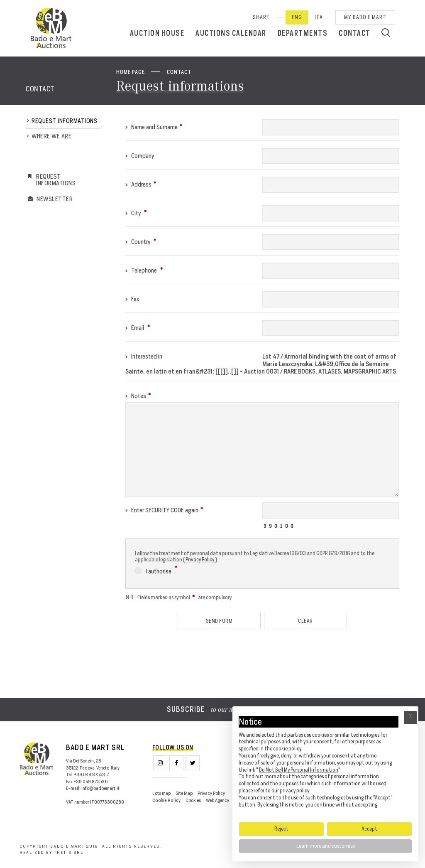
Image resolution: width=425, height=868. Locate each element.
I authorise (156, 570)
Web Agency (217, 800)
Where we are (51, 136)
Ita (319, 17)
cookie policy (287, 749)
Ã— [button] (410, 718)
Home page (131, 72)
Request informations (64, 121)
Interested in (144, 356)
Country (141, 242)
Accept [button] (369, 829)
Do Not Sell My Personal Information (299, 770)
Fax (132, 299)
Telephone (144, 270)
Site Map (184, 793)
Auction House (157, 33)
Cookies (193, 800)
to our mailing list (213, 710)
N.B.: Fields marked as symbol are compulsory (179, 597)
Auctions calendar (231, 33)
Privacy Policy (200, 559)
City (136, 213)
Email (138, 328)
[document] (325, 764)
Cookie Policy (166, 800)
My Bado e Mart (365, 17)
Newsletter (55, 199)
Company (140, 156)
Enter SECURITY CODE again (164, 510)
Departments (303, 33)
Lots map (161, 793)
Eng (297, 17)
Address (141, 184)
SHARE (261, 17)
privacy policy (294, 791)
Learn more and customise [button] (326, 846)
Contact (355, 33)
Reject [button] (281, 829)
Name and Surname (154, 127)
